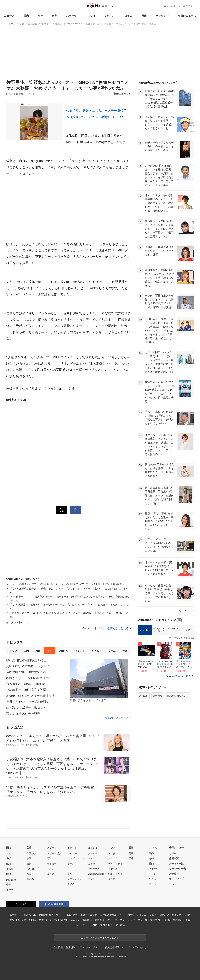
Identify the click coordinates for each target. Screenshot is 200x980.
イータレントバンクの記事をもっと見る (106, 628)
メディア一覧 (176, 864)
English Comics (96, 874)
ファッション (75, 879)
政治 (9, 864)
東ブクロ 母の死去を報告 (23, 714)
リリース (174, 853)
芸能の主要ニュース (118, 718)
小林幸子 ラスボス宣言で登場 (26, 690)
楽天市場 (158, 696)
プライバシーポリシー (90, 947)
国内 (26, 16)
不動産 (166, 920)
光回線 (32, 920)
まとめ (10, 869)
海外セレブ (33, 869)
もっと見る (186, 611)
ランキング (162, 16)
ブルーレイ (145, 630)
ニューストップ (172, 6)
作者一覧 (174, 858)
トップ (13, 651)
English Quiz (95, 869)
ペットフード (82, 925)
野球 (49, 858)
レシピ (131, 920)
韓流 (29, 874)
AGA (95, 925)
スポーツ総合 (54, 853)
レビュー (72, 853)
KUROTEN (30, 915)
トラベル (113, 869)
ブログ (153, 915)
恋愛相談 (100, 920)
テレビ (187, 630)
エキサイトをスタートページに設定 (100, 938)
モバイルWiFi (61, 920)
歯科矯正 (177, 920)
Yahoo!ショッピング (178, 696)
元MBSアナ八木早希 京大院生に (28, 666)
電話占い (164, 915)
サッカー (52, 864)
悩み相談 (87, 920)
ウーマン (120, 920)
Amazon (144, 696)
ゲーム (71, 864)
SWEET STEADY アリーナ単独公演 (30, 696)
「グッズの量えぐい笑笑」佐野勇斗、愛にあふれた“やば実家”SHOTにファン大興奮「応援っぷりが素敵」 (67, 584)
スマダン (113, 853)
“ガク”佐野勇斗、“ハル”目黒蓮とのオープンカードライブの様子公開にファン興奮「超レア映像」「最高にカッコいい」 (70, 599)
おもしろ (110, 16)
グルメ (71, 874)
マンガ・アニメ (76, 858)
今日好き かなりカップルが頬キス (29, 702)
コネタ (91, 858)
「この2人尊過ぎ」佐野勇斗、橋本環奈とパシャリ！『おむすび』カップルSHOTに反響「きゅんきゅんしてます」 (70, 607)
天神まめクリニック (111, 915)
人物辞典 (174, 874)
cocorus (75, 920)
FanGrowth (72, 915)
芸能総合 (31, 853)
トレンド (91, 16)
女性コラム (114, 858)
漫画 (144, 16)
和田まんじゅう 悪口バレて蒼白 (28, 678)
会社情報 (58, 947)
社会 (9, 853)
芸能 (55, 16)
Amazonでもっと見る (178, 676)
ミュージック (173, 630)
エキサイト (189, 6)
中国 (9, 885)
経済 (9, 858)
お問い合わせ (140, 947)
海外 (40, 16)
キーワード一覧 (177, 869)
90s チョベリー (116, 874)
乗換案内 (155, 920)
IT (69, 869)
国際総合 (11, 880)
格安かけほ (45, 920)
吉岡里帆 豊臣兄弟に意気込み (26, 672)
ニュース (9, 16)
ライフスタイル (117, 864)
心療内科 (129, 915)
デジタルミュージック (159, 630)
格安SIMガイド (18, 920)
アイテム (142, 915)
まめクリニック (89, 915)
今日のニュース (187, 16)
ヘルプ (173, 884)
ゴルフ (51, 869)
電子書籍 (120, 925)
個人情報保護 (112, 947)
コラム (129, 16)
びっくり (93, 853)
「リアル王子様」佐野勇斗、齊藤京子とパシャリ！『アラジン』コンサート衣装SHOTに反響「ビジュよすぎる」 (69, 590)
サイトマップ (176, 879)
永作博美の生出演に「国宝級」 (27, 684)
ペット (91, 879)
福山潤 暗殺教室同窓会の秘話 (26, 660)
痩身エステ (106, 925)
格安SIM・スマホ (181, 915)
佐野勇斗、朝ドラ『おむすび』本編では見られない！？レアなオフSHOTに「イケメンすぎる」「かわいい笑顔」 (69, 615)
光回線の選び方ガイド (51, 915)
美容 (188, 920)
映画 (29, 858)
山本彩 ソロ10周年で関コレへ (26, 708)
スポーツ (71, 16)
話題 (131, 858)
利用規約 (70, 947)
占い (110, 920)
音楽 (29, 864)
